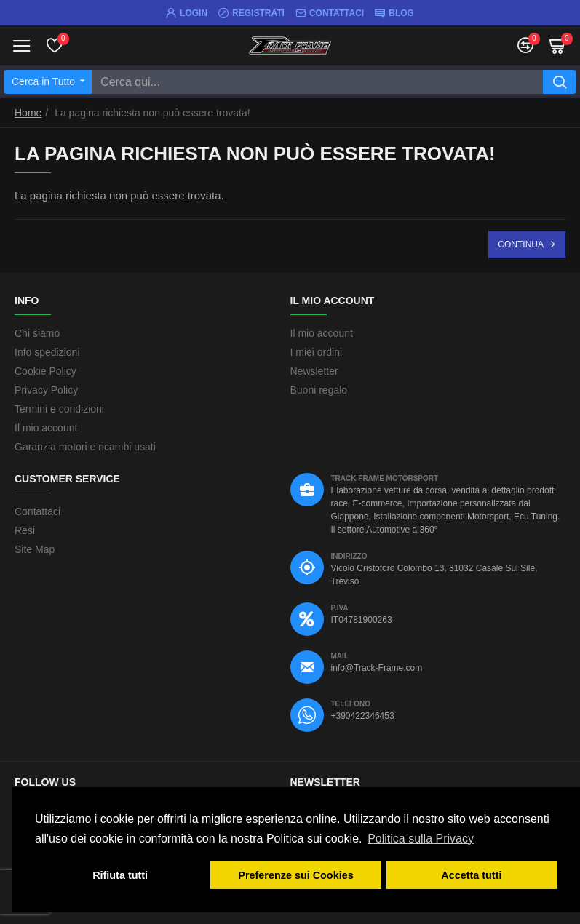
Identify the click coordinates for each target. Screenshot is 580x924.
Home (28, 113)
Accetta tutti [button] (471, 875)
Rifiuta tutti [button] (120, 875)
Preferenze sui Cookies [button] (295, 875)
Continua (521, 244)
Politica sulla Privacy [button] (421, 839)
